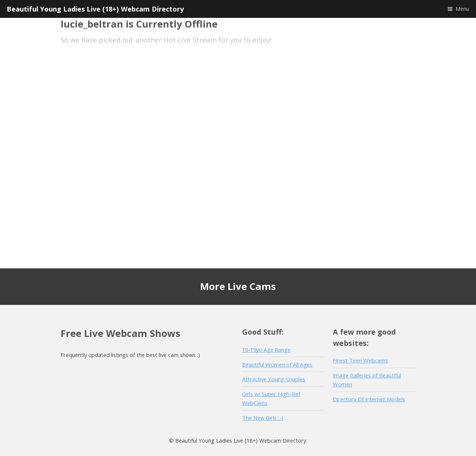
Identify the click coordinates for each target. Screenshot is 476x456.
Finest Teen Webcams (360, 360)
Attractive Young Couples (274, 379)
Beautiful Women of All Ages (277, 364)
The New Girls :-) (263, 418)
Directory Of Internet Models (369, 399)
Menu (462, 9)
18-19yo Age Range (266, 350)
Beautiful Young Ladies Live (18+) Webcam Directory (95, 9)
